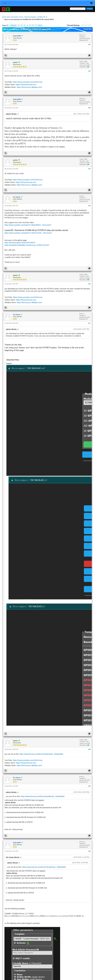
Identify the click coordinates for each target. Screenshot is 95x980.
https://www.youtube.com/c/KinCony (28, 82)
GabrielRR (17, 36)
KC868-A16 (41, 17)
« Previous (13, 25)
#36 (89, 284)
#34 (89, 169)
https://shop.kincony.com (26, 84)
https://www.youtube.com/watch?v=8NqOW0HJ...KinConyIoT (28, 225)
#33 (89, 108)
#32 (89, 71)
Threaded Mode (88, 29)
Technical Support (30, 17)
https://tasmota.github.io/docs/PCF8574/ (20, 243)
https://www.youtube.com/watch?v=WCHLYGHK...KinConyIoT (28, 233)
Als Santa (17, 197)
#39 (89, 786)
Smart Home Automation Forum (13, 17)
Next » (40, 25)
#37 (89, 323)
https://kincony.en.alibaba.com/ (29, 87)
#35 (89, 206)
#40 (89, 851)
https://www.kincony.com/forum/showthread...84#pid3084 (41, 754)
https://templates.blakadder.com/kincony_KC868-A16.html (27, 245)
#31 (89, 44)
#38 (89, 749)
